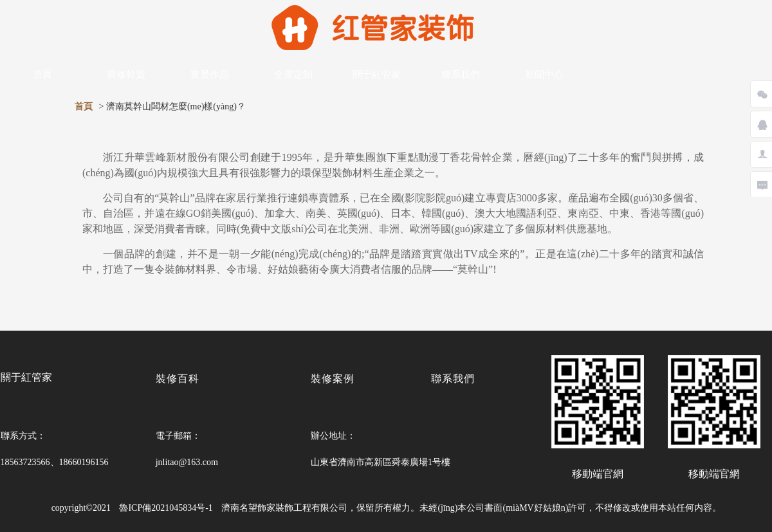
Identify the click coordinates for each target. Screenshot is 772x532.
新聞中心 (544, 74)
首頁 (42, 74)
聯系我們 (461, 74)
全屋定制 (293, 74)
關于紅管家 (377, 74)
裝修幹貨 (126, 74)
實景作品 (210, 74)
